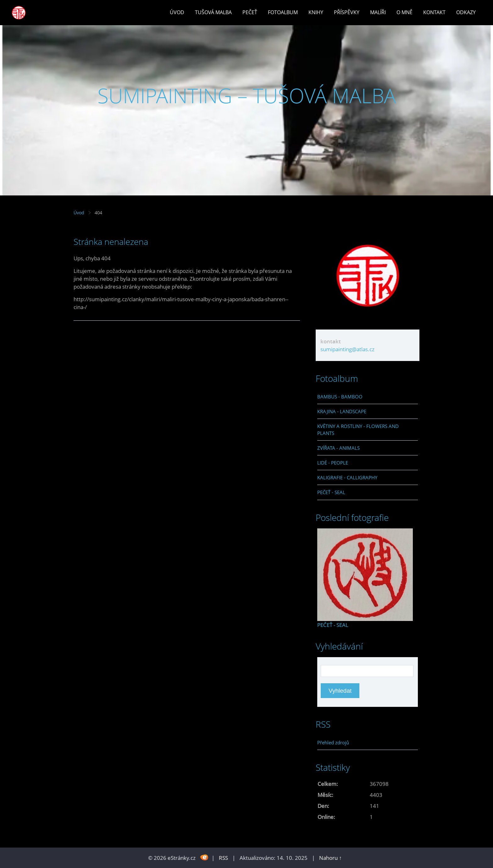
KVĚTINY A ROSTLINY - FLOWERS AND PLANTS (358, 430)
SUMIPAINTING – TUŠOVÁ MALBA (247, 96)
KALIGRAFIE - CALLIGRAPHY (347, 477)
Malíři (378, 12)
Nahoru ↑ (330, 858)
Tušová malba (213, 12)
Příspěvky (347, 12)
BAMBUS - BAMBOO (340, 397)
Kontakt (434, 12)
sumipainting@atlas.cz (347, 349)
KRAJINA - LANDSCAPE (342, 411)
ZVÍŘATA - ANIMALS (338, 448)
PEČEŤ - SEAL (331, 492)
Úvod (177, 12)
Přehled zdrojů (333, 742)
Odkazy (466, 12)
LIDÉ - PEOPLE (333, 463)
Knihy (316, 12)
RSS (223, 858)
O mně (404, 12)
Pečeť (250, 12)
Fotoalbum (283, 12)
